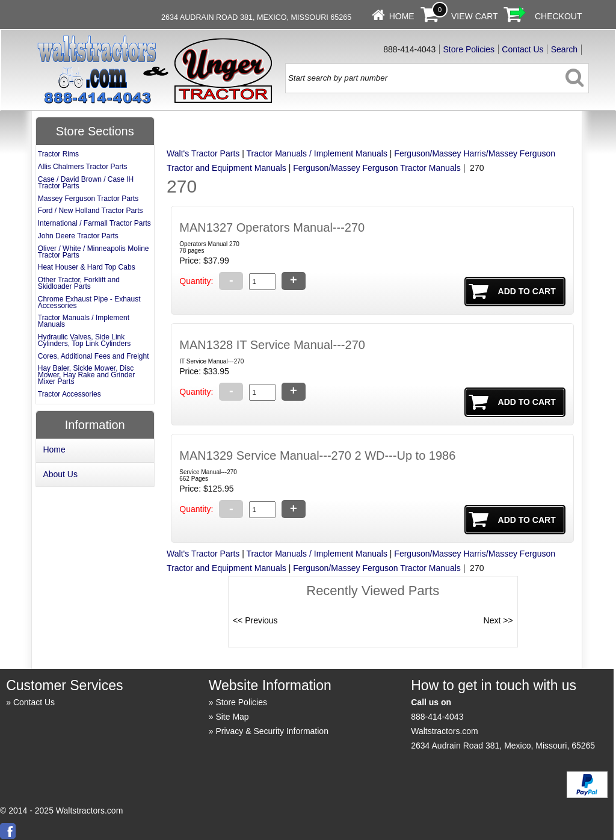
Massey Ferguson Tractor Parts (88, 199)
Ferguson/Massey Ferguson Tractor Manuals (377, 168)
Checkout (559, 16)
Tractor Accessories (69, 394)
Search (564, 49)
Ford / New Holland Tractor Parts (91, 211)
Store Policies (469, 49)
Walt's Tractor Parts (203, 153)
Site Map (232, 717)
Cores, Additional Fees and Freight (94, 356)
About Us (60, 474)
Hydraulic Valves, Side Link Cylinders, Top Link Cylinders (85, 340)
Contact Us (522, 49)
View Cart (475, 16)
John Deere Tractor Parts (78, 236)
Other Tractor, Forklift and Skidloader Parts (79, 283)
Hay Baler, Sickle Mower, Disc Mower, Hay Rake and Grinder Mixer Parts (86, 375)
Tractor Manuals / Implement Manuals (316, 153)
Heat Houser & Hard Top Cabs (87, 267)
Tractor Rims (58, 154)
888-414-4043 (437, 717)
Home (402, 16)
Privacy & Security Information (272, 731)
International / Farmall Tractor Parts (94, 223)
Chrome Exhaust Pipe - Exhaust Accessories (89, 302)
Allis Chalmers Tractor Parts (83, 167)
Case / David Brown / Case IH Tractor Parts (86, 183)
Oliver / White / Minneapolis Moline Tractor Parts (94, 252)
